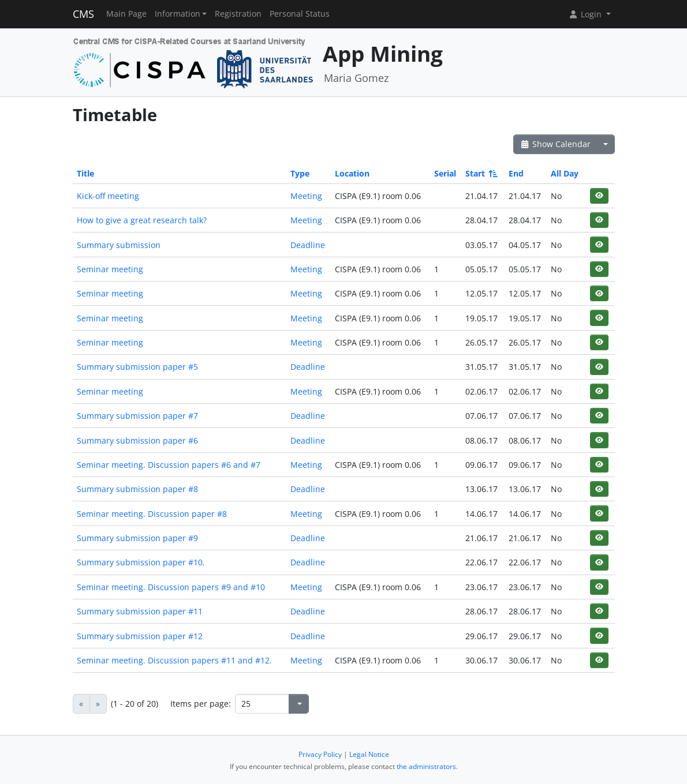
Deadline (308, 245)
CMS (83, 14)
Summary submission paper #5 (137, 367)
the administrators (426, 766)
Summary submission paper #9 (137, 538)
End (516, 173)
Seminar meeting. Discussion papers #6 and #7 (169, 465)
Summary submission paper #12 (140, 636)
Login (586, 14)
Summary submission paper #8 (137, 489)
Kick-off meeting (108, 196)
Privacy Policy (320, 754)
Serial (445, 173)
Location (352, 173)
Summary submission (119, 245)
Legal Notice (369, 754)
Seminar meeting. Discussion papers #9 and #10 (171, 587)
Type (300, 173)
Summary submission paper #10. (141, 562)
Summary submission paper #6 (137, 440)
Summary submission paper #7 (137, 416)
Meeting (306, 196)
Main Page (126, 14)
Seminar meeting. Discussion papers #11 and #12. (174, 660)
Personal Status (300, 14)
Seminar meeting (110, 269)
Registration (238, 14)
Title (85, 173)
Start (481, 173)
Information (178, 14)
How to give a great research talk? (142, 220)
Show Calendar (556, 144)
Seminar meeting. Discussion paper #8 (152, 514)
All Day (565, 173)
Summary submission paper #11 (140, 611)
